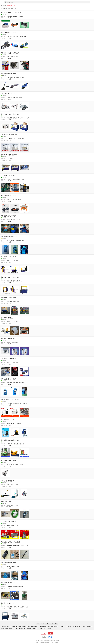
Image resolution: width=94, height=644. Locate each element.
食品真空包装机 (17, 607)
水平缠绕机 (10, 424)
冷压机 (18, 220)
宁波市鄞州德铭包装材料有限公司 (11, 155)
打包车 (8, 57)
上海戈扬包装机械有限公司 (9, 33)
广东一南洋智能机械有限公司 (9, 522)
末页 (56, 624)
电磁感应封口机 (25, 118)
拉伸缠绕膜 (10, 98)
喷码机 (12, 485)
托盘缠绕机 (10, 281)
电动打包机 (16, 77)
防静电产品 (10, 546)
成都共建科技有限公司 (7, 501)
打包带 (16, 322)
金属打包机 (22, 383)
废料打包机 (16, 240)
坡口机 (14, 424)
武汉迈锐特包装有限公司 (8, 481)
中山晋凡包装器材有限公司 (9, 461)
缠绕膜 (16, 342)
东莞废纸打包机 (20, 179)
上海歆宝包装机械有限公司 (9, 257)
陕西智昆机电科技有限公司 (9, 196)
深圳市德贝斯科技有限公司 (9, 379)
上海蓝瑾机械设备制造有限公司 (10, 440)
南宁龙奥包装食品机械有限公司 (10, 114)
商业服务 (9, 507)
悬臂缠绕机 (16, 281)
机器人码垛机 (17, 403)
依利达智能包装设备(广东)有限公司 (11, 12)
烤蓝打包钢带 (20, 587)
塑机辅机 (13, 566)
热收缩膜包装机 (17, 118)
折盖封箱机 (24, 403)
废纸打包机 (22, 240)
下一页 (52, 624)
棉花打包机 (15, 36)
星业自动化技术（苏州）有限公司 (11, 399)
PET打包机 (9, 36)
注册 (50, 633)
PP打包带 (17, 505)
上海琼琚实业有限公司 (7, 420)
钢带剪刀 (13, 57)
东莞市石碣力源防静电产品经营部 (11, 542)
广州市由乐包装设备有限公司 (9, 94)
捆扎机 (19, 199)
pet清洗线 (13, 179)
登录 (44, 633)
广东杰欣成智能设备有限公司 (9, 134)
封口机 (16, 525)
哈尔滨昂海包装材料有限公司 (9, 338)
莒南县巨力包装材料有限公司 (9, 583)
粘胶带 (8, 322)
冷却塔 (8, 566)
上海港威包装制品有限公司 (9, 297)
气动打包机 (22, 77)
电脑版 (50, 637)
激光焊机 (19, 424)
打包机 (15, 159)
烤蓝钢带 (17, 464)
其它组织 (9, 588)
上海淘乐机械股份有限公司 (9, 73)
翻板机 (14, 220)
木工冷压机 (10, 220)
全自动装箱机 (10, 403)
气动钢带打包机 (23, 36)
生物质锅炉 (10, 444)
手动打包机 (10, 77)
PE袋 (8, 159)
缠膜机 (20, 98)
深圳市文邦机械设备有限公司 (9, 236)
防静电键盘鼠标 (17, 546)
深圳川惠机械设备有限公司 (9, 562)
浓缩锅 (12, 525)
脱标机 (8, 179)
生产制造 (9, 18)
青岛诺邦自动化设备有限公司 (9, 603)
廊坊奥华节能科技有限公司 (9, 216)
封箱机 (16, 261)
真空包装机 (10, 16)
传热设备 (18, 566)
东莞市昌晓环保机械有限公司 (9, 175)
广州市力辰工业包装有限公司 (9, 359)
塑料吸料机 (10, 240)
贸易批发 (9, 99)
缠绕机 (22, 16)
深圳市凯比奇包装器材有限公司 (10, 53)
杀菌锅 (8, 525)
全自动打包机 (21, 138)
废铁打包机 (16, 383)
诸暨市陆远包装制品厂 (7, 318)
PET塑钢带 (15, 98)
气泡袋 (11, 159)
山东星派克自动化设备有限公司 (10, 277)
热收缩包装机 (16, 16)
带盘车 (17, 57)
